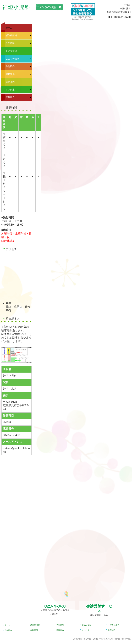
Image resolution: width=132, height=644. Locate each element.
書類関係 (10, 74)
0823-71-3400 (122, 17)
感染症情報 (11, 35)
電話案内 (10, 82)
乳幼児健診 (11, 51)
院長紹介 (10, 97)
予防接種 (10, 43)
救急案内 (10, 66)
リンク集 (10, 90)
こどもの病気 (12, 59)
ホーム (9, 28)
